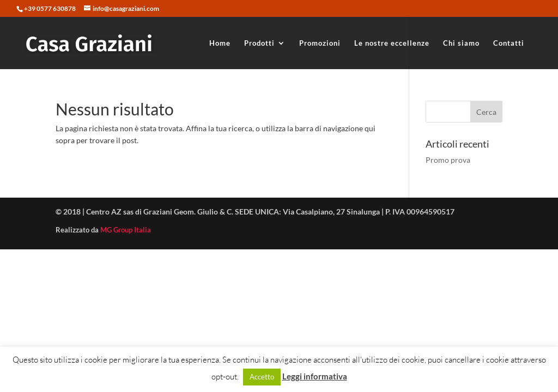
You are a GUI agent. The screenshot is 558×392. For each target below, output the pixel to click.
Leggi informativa (315, 376)
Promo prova (448, 160)
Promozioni (320, 43)
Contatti (509, 43)
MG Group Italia (126, 230)
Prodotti (259, 43)
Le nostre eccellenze (392, 43)
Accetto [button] (262, 377)
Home (220, 43)
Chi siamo (461, 43)
